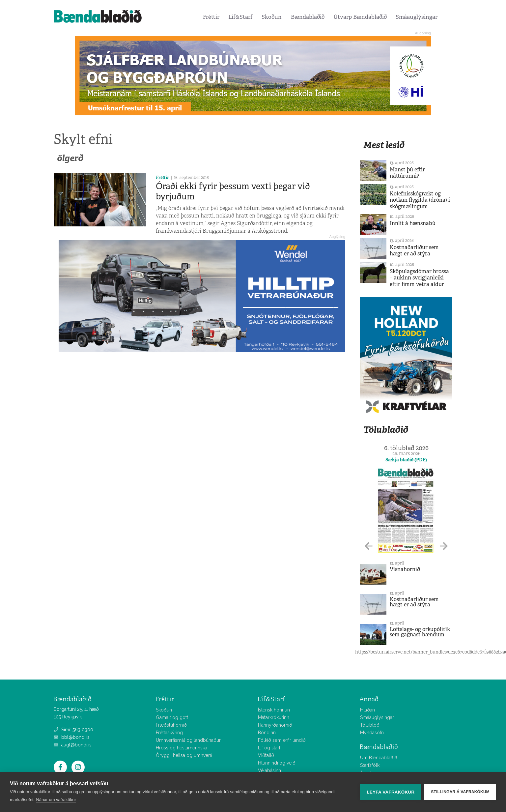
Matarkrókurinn (274, 717)
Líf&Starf (240, 17)
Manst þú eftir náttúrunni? (407, 173)
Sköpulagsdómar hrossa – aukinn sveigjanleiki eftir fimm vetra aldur (419, 278)
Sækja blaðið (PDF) (406, 460)
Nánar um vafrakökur (56, 800)
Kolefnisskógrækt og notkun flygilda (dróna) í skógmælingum (420, 200)
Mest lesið (384, 145)
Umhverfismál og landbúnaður (188, 740)
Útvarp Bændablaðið (360, 17)
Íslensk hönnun (274, 710)
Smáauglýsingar (417, 17)
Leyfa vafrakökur (391, 792)
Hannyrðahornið (275, 725)
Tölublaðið (386, 430)
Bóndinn (267, 733)
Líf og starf (269, 748)
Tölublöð (370, 725)
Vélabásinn (269, 770)
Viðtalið (266, 755)
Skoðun (272, 17)
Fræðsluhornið (171, 725)
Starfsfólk (370, 765)
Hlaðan (367, 710)
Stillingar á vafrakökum (460, 792)
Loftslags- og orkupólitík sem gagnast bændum (420, 632)
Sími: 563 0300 (73, 730)
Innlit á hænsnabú (413, 223)
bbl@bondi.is (72, 737)
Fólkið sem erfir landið (282, 740)
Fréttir (211, 17)
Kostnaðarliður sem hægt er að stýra (414, 250)
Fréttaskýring (169, 733)
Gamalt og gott (172, 717)
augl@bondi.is (73, 745)
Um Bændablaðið (379, 758)
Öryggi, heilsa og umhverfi (184, 755)
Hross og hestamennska (182, 748)
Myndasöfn (372, 733)
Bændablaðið (308, 17)
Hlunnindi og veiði (277, 763)
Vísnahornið (405, 569)
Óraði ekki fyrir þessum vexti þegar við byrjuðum (233, 191)
